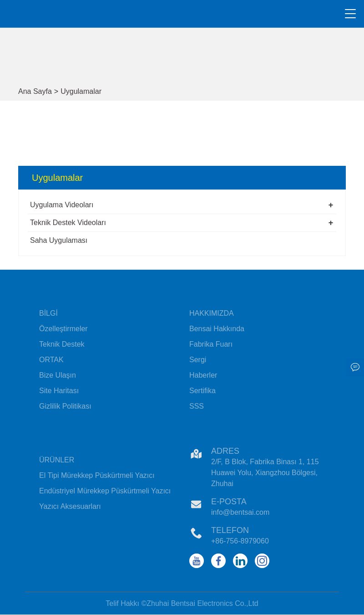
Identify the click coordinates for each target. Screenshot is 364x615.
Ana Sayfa (35, 91)
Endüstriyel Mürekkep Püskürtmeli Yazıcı (105, 491)
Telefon (230, 530)
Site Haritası (59, 391)
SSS (197, 406)
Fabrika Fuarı (211, 344)
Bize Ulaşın (58, 375)
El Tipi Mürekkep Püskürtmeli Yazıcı (97, 475)
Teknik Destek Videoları (68, 223)
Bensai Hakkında (217, 329)
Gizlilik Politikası (65, 406)
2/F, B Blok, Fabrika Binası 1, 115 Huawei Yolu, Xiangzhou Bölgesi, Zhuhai (265, 473)
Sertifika (202, 391)
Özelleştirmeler (63, 329)
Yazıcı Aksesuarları (70, 506)
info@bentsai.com (240, 512)
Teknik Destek (62, 344)
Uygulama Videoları (62, 205)
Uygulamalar (81, 91)
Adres (225, 451)
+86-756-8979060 (240, 541)
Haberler (203, 375)
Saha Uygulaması (59, 240)
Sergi (198, 360)
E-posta (229, 502)
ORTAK (51, 360)
